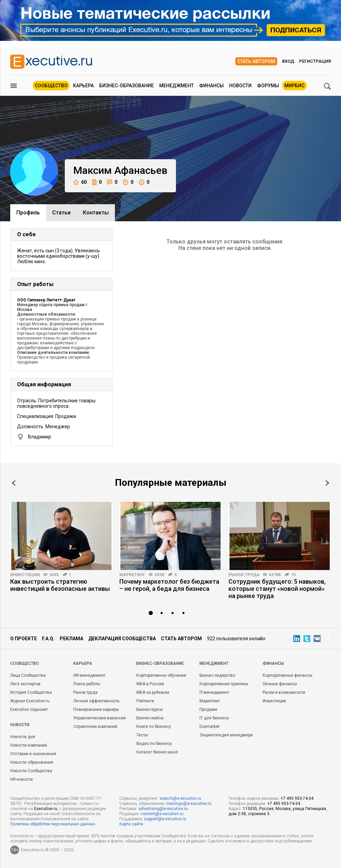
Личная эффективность (96, 701)
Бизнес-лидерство (217, 675)
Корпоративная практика (224, 684)
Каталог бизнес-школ (157, 752)
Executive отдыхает (29, 709)
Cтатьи (61, 213)
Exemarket (210, 727)
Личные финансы (280, 684)
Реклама (71, 639)
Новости (240, 86)
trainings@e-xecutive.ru (189, 804)
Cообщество (25, 663)
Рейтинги (145, 701)
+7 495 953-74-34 (297, 798)
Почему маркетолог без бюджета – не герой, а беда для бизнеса (169, 585)
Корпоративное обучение (161, 675)
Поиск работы (87, 684)
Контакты (96, 213)
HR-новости (21, 779)
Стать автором (256, 61)
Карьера (83, 86)
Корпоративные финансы (287, 675)
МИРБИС (294, 86)
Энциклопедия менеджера (226, 735)
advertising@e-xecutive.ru (163, 809)
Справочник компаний (95, 727)
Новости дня (23, 737)
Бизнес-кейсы (150, 718)
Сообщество (51, 86)
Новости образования (32, 762)
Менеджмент (176, 86)
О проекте (24, 639)
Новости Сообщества (31, 771)
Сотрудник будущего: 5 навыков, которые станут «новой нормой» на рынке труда (277, 589)
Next (327, 483)
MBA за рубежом (153, 692)
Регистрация (315, 61)
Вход (288, 61)
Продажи (208, 709)
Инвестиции (25, 575)
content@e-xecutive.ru (162, 814)
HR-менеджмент (89, 675)
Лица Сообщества (28, 675)
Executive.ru (46, 809)
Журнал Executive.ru (30, 701)
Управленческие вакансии (100, 718)
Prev (14, 483)
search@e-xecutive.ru (180, 798)
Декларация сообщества (122, 639)
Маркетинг (132, 575)
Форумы (268, 86)
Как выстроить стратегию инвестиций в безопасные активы (60, 585)
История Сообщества (31, 692)
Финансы (211, 86)
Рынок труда (244, 575)
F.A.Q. (48, 639)
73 (293, 575)
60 (80, 182)
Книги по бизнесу (154, 727)
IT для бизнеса (214, 718)
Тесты (142, 735)
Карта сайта (131, 824)
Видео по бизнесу (154, 744)
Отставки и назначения (33, 754)
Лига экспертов (25, 684)
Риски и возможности (284, 692)
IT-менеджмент (214, 692)
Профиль (28, 213)
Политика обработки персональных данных (53, 824)
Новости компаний (29, 745)
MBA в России (150, 684)
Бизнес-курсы (150, 709)
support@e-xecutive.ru (165, 819)
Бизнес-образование (127, 86)
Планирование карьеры (96, 709)
